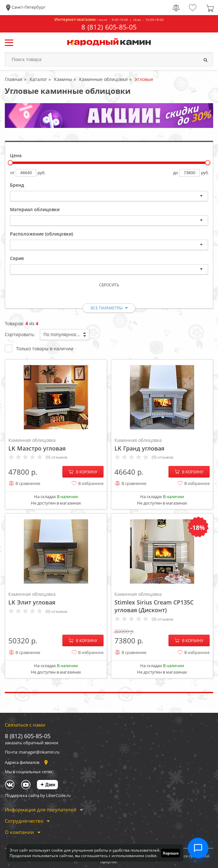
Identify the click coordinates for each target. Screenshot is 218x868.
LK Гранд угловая (162, 444)
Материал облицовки (35, 209)
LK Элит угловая (56, 598)
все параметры (107, 308)
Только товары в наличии (39, 348)
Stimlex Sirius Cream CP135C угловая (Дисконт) (162, 602)
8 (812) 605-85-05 (109, 27)
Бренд (17, 185)
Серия (17, 258)
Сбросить (109, 285)
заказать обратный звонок (32, 743)
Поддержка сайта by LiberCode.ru (38, 795)
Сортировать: (20, 334)
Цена (16, 155)
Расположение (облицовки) (41, 234)
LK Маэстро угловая (56, 444)
